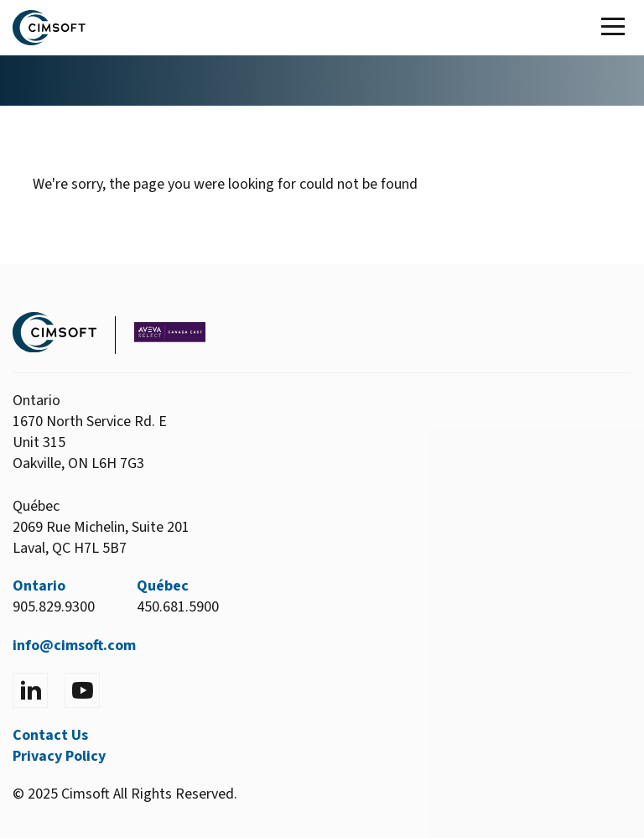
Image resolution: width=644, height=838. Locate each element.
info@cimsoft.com (74, 645)
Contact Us (50, 735)
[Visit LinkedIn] (30, 690)
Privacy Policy (59, 756)
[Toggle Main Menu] (616, 28)
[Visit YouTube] (82, 690)
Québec (163, 586)
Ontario (39, 586)
